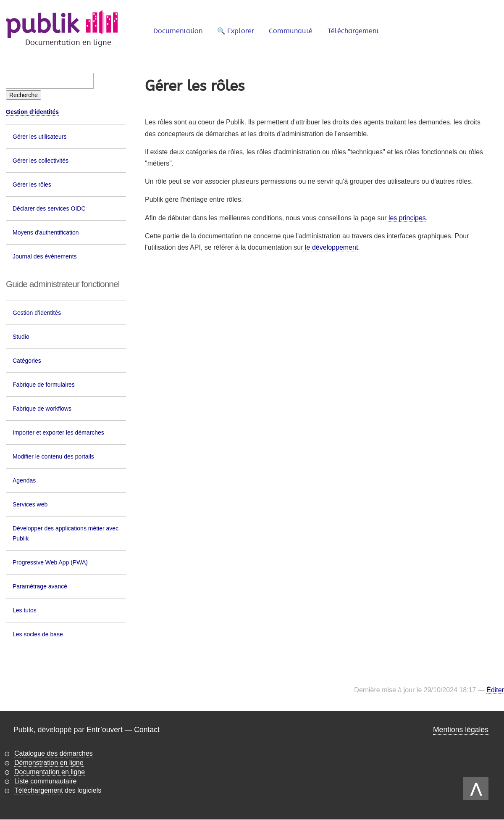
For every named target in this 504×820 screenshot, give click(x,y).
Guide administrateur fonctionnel (63, 284)
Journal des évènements (45, 256)
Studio (21, 337)
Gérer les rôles (32, 185)
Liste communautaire (46, 781)
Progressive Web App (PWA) (50, 562)
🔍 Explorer (236, 31)
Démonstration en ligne (49, 763)
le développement (331, 247)
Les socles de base (38, 634)
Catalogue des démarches (54, 753)
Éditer (495, 690)
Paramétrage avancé (40, 586)
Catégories (27, 361)
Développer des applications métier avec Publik (66, 533)
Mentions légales (461, 730)
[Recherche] (24, 95)
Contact (147, 730)
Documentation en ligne (50, 772)
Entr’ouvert (105, 730)
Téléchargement (353, 31)
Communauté (291, 31)
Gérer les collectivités (41, 161)
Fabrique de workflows (42, 409)
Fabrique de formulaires (44, 385)
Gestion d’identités (32, 112)
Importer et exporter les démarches (58, 432)
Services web (30, 504)
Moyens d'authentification (46, 232)
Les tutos (25, 610)
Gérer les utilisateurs (39, 137)
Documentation (178, 31)
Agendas (24, 480)
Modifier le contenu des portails (53, 456)
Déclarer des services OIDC (49, 208)
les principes (407, 218)
